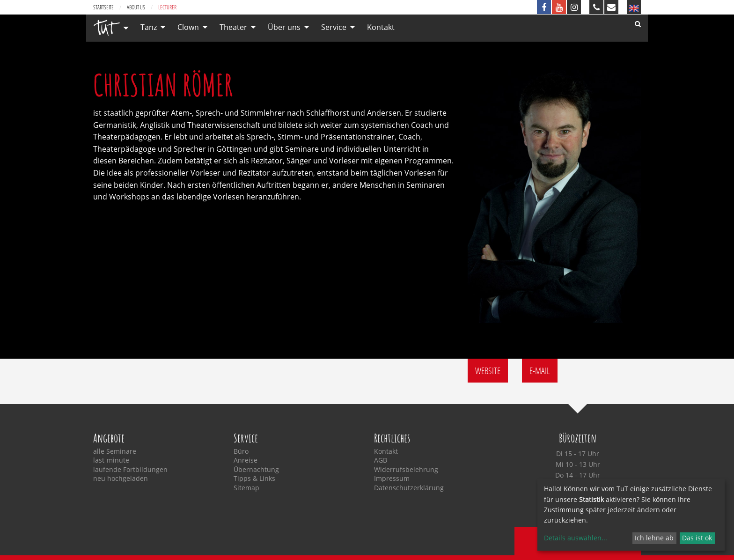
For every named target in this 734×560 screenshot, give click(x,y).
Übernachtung (256, 470)
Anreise (246, 460)
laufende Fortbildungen (130, 470)
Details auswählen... (576, 538)
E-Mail (540, 371)
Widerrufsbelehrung (406, 470)
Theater (233, 27)
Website (488, 371)
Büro (241, 451)
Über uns (284, 27)
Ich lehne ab (654, 538)
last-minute (111, 460)
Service (334, 27)
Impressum (392, 479)
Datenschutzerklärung (409, 488)
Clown (188, 27)
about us (136, 7)
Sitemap (246, 488)
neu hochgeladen (121, 479)
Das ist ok (697, 538)
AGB (381, 460)
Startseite (103, 7)
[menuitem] (109, 28)
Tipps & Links (254, 479)
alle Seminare (115, 451)
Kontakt (381, 27)
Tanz (149, 27)
